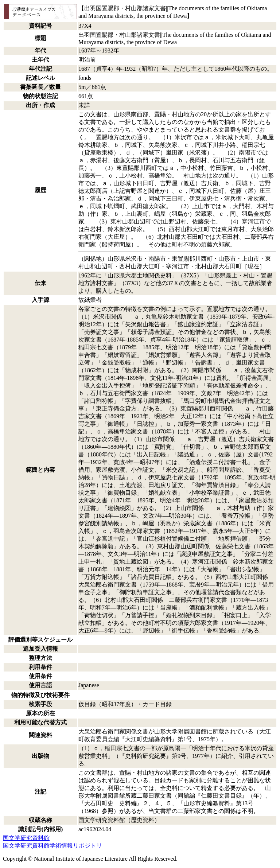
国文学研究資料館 (26, 838)
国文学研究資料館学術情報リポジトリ (52, 846)
